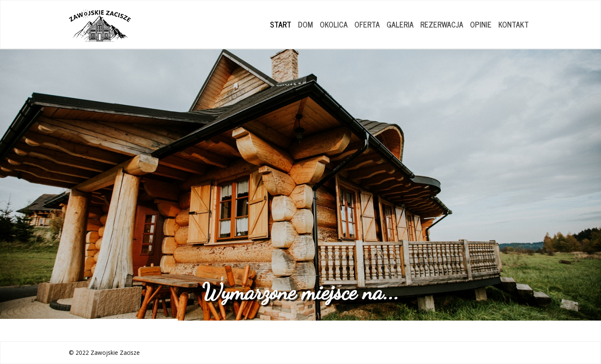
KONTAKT (514, 24)
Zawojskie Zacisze (115, 353)
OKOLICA (334, 24)
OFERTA (367, 24)
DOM (306, 24)
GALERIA (400, 24)
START (281, 24)
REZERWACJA (442, 24)
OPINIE (481, 24)
